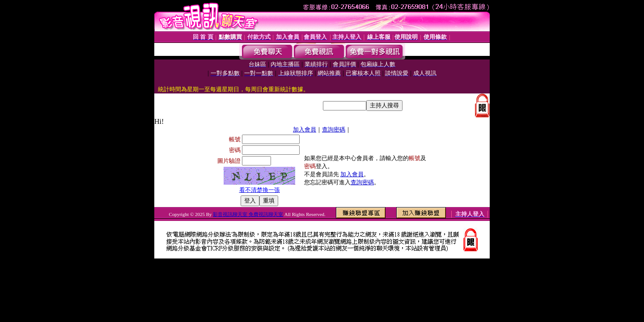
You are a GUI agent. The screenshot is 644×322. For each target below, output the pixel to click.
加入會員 (305, 129)
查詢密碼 (334, 129)
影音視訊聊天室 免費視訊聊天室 (248, 214)
